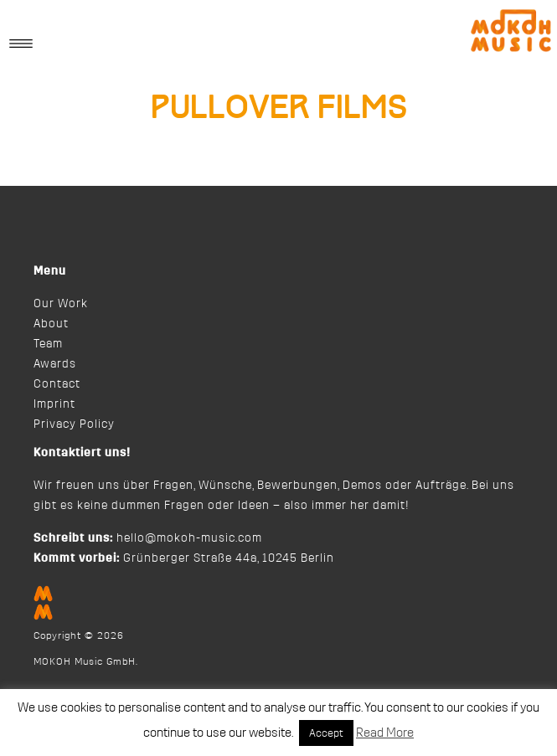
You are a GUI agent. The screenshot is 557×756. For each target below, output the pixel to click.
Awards (55, 364)
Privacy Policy (74, 424)
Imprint (54, 404)
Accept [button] (326, 733)
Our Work (61, 304)
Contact (57, 384)
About (51, 324)
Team (48, 344)
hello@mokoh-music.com (189, 538)
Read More (385, 733)
